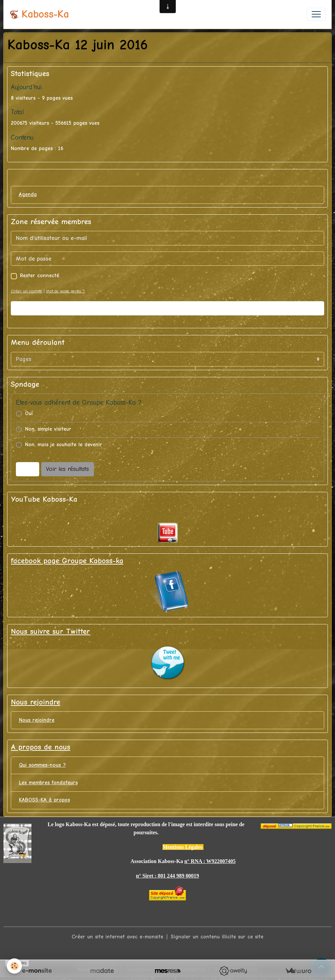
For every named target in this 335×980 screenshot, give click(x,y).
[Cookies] (14, 966)
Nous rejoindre (37, 720)
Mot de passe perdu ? (65, 291)
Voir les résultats (67, 469)
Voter (27, 469)
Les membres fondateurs (48, 783)
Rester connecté (40, 276)
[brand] (39, 14)
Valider (168, 308)
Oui (29, 413)
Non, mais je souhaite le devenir (64, 445)
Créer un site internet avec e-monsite (117, 937)
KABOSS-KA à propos (44, 800)
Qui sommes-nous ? (42, 765)
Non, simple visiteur (48, 429)
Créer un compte (27, 291)
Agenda (28, 194)
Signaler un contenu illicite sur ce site (217, 937)
